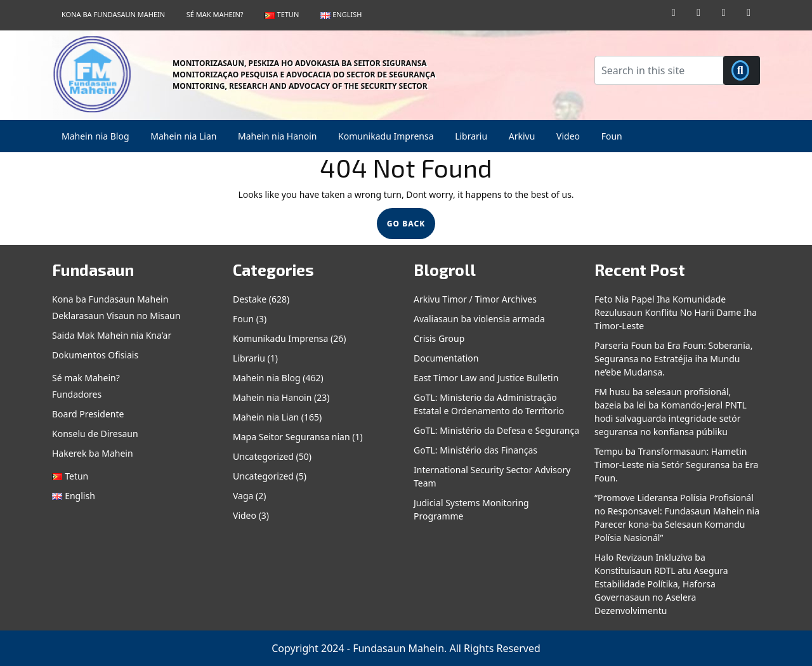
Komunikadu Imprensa (386, 136)
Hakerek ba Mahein (93, 453)
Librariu (471, 136)
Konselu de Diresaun (95, 434)
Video (568, 136)
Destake (250, 299)
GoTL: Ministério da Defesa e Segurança (496, 430)
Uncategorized (263, 456)
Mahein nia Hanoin (277, 136)
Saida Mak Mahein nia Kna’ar (112, 335)
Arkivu (522, 136)
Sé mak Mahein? (215, 14)
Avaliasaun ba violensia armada (479, 319)
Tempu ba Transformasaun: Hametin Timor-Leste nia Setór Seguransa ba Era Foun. (676, 465)
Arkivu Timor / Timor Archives (475, 299)
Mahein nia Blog (95, 136)
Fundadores (77, 394)
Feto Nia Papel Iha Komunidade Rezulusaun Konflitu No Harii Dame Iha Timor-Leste (676, 312)
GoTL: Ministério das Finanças (475, 450)
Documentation (446, 358)
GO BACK (411, 227)
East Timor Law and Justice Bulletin (486, 378)
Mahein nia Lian (183, 136)
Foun (612, 136)
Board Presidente (88, 414)
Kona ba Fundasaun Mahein (113, 14)
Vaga (243, 496)
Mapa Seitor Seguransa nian (291, 437)
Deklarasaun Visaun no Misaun (116, 316)
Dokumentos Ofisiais (95, 355)
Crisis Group (439, 338)
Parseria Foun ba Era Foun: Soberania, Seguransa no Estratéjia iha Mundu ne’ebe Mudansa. (673, 359)
